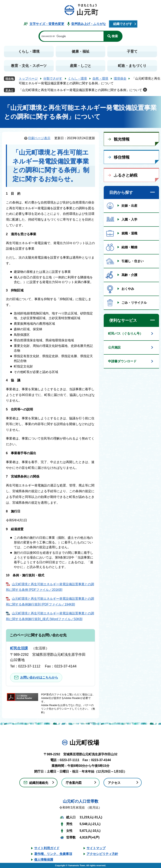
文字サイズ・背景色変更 (47, 24)
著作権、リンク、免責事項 (53, 854)
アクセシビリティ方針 (102, 854)
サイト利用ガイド (47, 848)
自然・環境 (100, 79)
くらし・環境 (29, 51)
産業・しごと (81, 66)
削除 (145, 90)
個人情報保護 (44, 860)
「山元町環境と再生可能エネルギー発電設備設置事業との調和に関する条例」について (80, 90)
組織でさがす (123, 24)
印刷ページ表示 (39, 138)
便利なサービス (123, 320)
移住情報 (122, 157)
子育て (132, 51)
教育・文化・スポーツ (29, 66)
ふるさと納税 (126, 175)
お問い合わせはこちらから (39, 677)
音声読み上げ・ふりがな (89, 24)
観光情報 (122, 139)
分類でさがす (53, 79)
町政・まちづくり (132, 66)
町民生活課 (19, 648)
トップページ (28, 79)
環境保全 (120, 79)
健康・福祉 (81, 51)
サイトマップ (96, 848)
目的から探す (121, 192)
